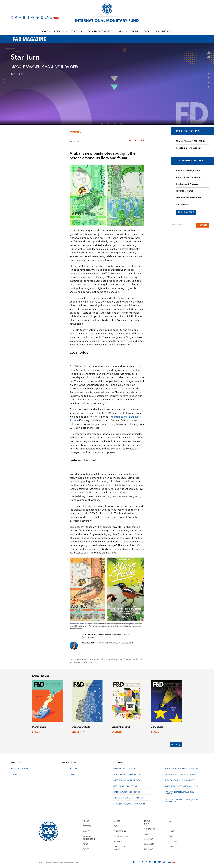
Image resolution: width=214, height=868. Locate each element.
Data (146, 31)
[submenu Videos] (139, 31)
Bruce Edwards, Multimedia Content (130, 802)
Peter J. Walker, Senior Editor (127, 790)
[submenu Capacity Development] (114, 31)
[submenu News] (126, 31)
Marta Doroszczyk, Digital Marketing (182, 784)
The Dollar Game (185, 191)
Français (173, 830)
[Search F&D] (183, 225)
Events (86, 848)
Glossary (148, 838)
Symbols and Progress (187, 184)
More (175, 744)
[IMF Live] (54, 18)
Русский (173, 840)
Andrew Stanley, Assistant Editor (128, 796)
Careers (148, 832)
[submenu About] (50, 31)
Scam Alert (149, 843)
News (122, 31)
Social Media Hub (122, 835)
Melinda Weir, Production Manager (181, 773)
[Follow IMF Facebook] (16, 17)
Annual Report (121, 840)
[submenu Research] (66, 31)
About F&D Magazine (20, 767)
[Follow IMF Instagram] (24, 17)
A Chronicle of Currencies (189, 177)
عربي (170, 820)
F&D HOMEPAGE (186, 212)
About (45, 31)
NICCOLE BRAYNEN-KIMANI (32, 67)
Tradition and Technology (189, 198)
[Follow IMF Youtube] (33, 17)
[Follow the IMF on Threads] (28, 17)
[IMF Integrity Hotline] (46, 17)
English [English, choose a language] (76, 132)
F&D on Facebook (70, 767)
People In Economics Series (190, 148)
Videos (134, 31)
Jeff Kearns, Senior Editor (125, 784)
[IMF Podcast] (37, 17)
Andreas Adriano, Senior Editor (127, 779)
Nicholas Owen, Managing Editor (128, 773)
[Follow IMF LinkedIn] (20, 17)
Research (60, 31)
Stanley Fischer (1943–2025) (190, 141)
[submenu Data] (151, 31)
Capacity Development (100, 31)
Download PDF (135, 140)
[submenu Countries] (84, 31)
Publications (162, 31)
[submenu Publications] (171, 31)
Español (172, 845)
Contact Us (16, 773)
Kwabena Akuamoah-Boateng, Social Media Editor (181, 799)
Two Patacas (182, 204)
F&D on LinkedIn (69, 773)
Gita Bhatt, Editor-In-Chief (125, 767)
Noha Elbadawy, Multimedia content (181, 767)
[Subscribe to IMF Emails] (42, 17)
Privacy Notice (148, 821)
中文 (170, 825)
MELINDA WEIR (66, 67)
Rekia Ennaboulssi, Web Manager (179, 779)
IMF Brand (149, 848)
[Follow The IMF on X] (12, 17)
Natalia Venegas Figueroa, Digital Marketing (180, 791)
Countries (76, 31)
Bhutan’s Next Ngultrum (188, 170)
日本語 (171, 835)
